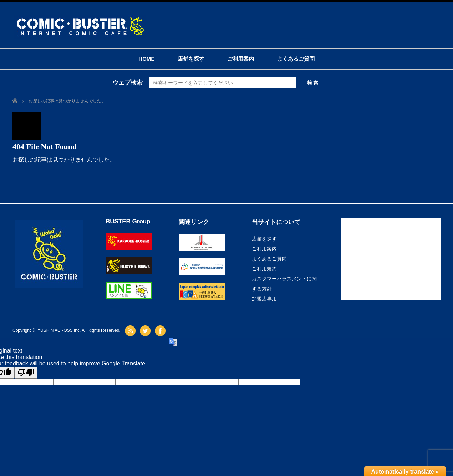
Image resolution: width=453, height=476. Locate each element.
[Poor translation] (26, 373)
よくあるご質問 (296, 59)
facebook (161, 331)
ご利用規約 (264, 269)
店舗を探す (191, 59)
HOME (146, 59)
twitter (146, 331)
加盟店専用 (264, 299)
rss (131, 331)
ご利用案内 (241, 59)
